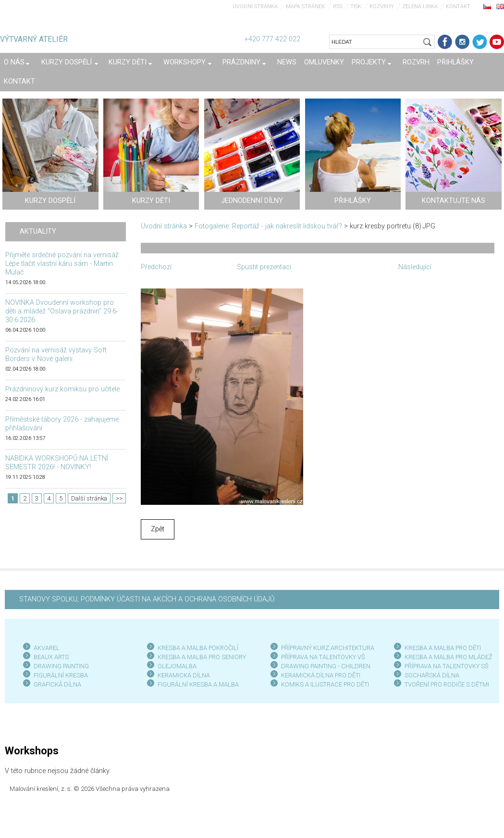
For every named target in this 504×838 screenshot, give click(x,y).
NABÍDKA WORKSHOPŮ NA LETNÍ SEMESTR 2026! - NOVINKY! (57, 463)
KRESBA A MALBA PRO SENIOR (200, 657)
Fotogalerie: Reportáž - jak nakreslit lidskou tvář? (268, 226)
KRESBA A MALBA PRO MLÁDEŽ (449, 657)
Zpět (158, 529)
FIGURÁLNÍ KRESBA (61, 675)
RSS (338, 6)
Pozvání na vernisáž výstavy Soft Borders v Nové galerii (56, 355)
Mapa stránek (305, 6)
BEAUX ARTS (51, 657)
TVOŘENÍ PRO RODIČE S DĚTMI (447, 684)
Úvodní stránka (255, 6)
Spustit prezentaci (264, 267)
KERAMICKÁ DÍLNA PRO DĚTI (321, 675)
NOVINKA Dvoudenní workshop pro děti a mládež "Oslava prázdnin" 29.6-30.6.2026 (62, 311)
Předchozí (156, 267)
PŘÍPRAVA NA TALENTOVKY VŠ (323, 657)
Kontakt (458, 6)
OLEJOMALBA (177, 666)
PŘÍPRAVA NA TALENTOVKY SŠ (447, 666)
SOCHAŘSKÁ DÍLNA (432, 675)
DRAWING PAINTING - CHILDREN (326, 666)
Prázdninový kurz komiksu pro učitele (62, 389)
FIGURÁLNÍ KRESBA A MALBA (198, 684)
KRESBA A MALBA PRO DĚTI (443, 648)
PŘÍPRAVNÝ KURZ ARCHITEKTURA (328, 648)
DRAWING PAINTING (61, 666)
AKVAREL (47, 648)
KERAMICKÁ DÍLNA (184, 675)
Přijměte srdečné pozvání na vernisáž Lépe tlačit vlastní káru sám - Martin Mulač (62, 264)
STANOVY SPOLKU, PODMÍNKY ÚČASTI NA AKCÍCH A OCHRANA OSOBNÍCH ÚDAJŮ (147, 599)
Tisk (356, 6)
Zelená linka (420, 6)
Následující (415, 267)
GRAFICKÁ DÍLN (55, 684)
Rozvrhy (382, 6)
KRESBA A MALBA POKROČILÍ (198, 648)
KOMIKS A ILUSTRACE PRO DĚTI (325, 684)
